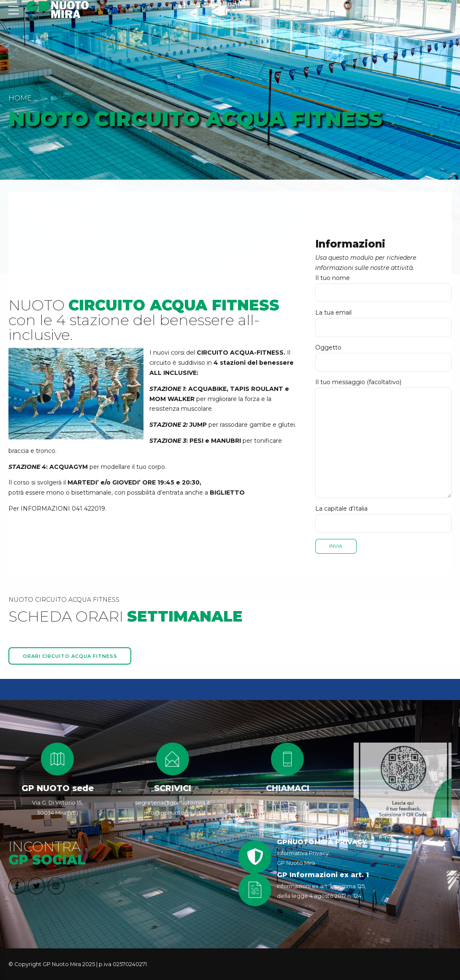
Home (20, 98)
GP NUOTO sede (58, 789)
